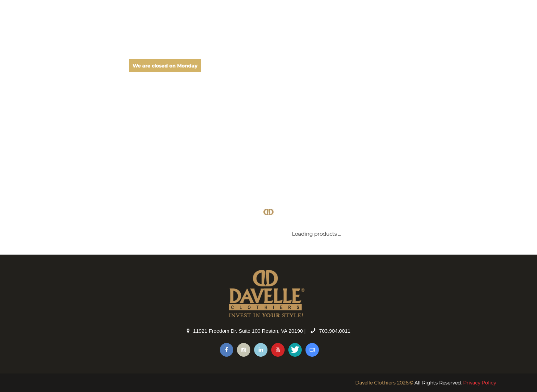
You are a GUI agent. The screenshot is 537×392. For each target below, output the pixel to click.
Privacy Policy (479, 383)
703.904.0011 (335, 331)
